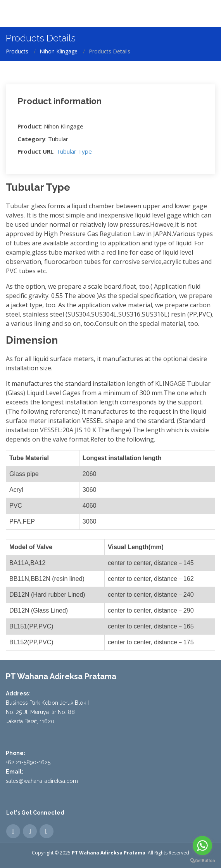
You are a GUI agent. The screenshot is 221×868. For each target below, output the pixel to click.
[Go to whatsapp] (202, 846)
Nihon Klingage (59, 51)
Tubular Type (74, 151)
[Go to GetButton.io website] (202, 860)
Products (17, 51)
